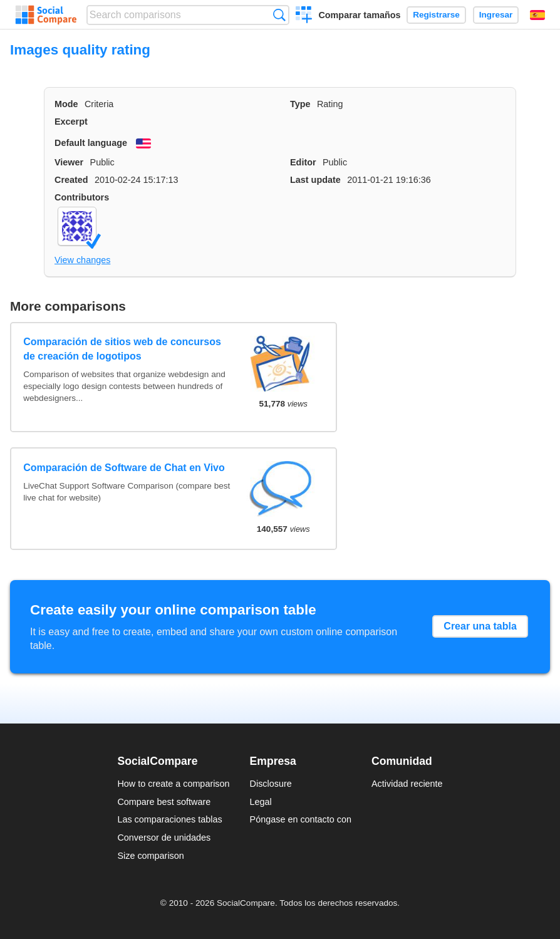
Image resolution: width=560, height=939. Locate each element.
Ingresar (496, 15)
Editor (303, 162)
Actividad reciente (407, 784)
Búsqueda (279, 15)
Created (71, 180)
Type (300, 104)
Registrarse (436, 15)
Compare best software (164, 802)
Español (537, 15)
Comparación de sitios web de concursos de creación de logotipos (122, 349)
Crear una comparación (304, 16)
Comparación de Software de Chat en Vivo (124, 468)
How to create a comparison (173, 784)
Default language (91, 143)
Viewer (69, 162)
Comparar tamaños (359, 15)
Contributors (82, 197)
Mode (66, 104)
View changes (82, 260)
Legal (261, 802)
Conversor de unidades (164, 838)
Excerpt (71, 122)
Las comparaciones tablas (169, 819)
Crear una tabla (480, 626)
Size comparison (150, 856)
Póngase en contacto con (301, 819)
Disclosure (271, 784)
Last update (315, 180)
